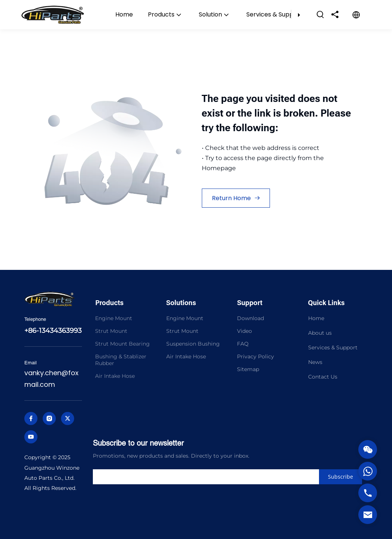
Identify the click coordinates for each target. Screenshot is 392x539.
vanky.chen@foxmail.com (51, 379)
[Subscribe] (341, 477)
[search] (214, 477)
